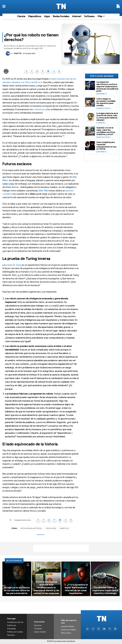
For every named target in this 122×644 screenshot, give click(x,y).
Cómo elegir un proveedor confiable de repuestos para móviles (106, 102)
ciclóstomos (39, 109)
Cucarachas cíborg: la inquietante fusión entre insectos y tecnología (105, 590)
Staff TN (18, 53)
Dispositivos (103, 108)
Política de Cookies (15, 632)
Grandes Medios (68, 627)
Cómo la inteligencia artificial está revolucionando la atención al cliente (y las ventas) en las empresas (46, 587)
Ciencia (101, 123)
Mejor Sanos (66, 633)
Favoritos (11, 635)
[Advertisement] (61, 548)
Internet (101, 94)
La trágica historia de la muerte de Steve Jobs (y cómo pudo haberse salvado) (107, 117)
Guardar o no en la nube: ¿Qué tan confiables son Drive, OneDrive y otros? (106, 131)
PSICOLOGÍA (51, 528)
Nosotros (38, 625)
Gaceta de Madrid (68, 630)
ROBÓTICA (64, 528)
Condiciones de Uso (15, 622)
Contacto (38, 629)
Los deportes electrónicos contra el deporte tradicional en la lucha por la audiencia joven (107, 86)
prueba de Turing (13, 265)
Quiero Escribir (40, 632)
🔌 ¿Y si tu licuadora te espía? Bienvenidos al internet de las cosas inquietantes (76, 589)
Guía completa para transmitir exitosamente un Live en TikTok (106, 146)
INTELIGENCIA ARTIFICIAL (31, 528)
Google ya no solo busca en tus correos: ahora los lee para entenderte (17, 590)
